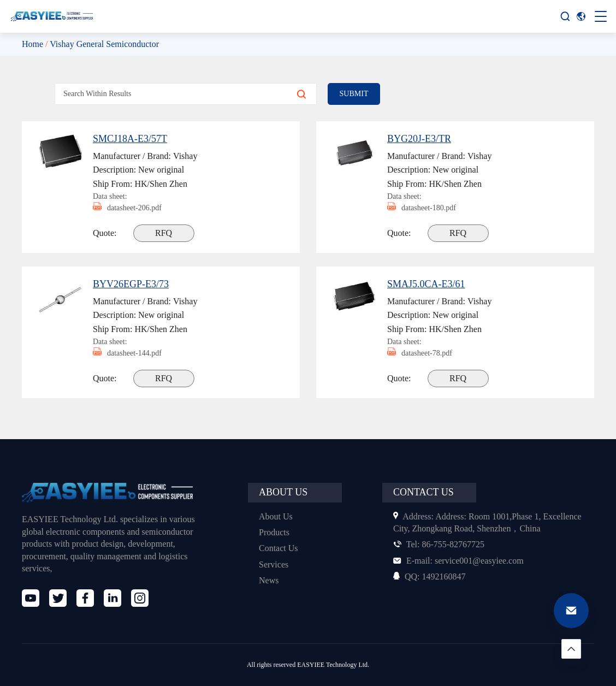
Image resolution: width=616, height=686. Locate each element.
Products (276, 532)
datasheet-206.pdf (132, 208)
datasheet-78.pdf (424, 353)
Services (275, 564)
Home (33, 44)
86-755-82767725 (442, 544)
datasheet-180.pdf (426, 208)
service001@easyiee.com (463, 561)
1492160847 (432, 576)
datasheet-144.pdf (132, 353)
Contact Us (280, 548)
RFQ (165, 233)
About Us (276, 516)
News (269, 580)
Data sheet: (112, 196)
